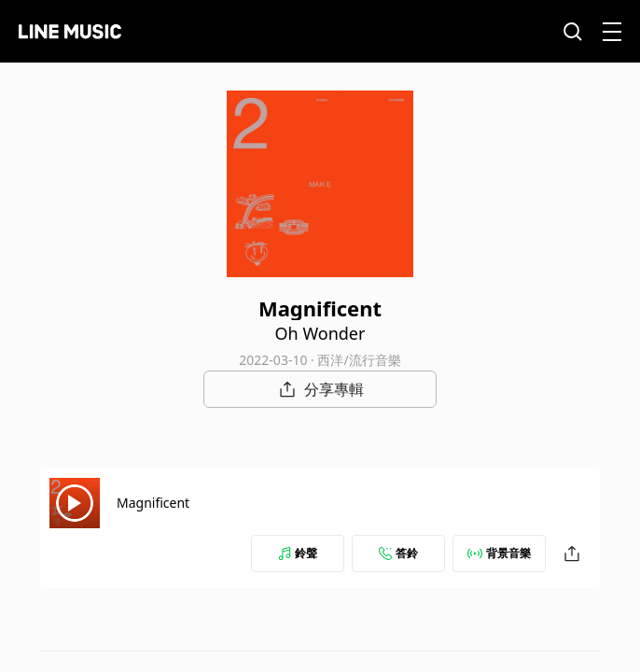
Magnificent (153, 503)
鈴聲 (298, 553)
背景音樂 (499, 553)
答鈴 (398, 553)
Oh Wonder (320, 333)
